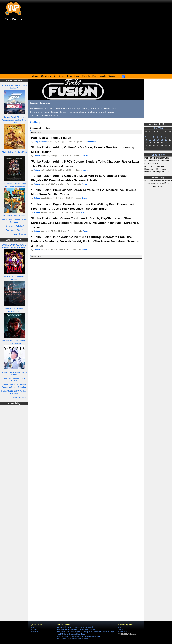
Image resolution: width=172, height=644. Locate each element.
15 (166, 140)
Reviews (46, 76)
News (85, 156)
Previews (59, 76)
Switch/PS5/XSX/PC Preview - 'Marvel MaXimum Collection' (14, 386)
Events (86, 76)
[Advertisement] (86, 48)
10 (146, 140)
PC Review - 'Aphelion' (14, 226)
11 (150, 140)
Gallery (35, 122)
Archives (34, 629)
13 (158, 140)
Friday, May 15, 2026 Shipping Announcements (73, 638)
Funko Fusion (158, 155)
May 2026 (158, 128)
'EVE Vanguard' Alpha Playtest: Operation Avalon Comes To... (78, 629)
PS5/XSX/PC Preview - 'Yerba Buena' (14, 373)
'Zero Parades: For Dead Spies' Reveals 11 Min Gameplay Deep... (79, 636)
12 (154, 140)
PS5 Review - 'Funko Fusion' (51, 138)
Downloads (99, 76)
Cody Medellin (40, 142)
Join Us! (121, 629)
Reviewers (34, 632)
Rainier (37, 156)
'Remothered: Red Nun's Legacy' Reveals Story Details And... (78, 627)
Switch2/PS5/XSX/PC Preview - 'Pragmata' (14, 392)
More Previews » (20, 398)
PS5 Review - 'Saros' (14, 230)
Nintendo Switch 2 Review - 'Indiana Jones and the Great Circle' (14, 120)
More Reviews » (21, 234)
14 (162, 140)
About (120, 627)
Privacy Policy (123, 632)
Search (113, 76)
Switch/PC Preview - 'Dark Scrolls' (14, 380)
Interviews (73, 76)
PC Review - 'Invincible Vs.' (14, 216)
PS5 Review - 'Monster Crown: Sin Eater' (14, 221)
